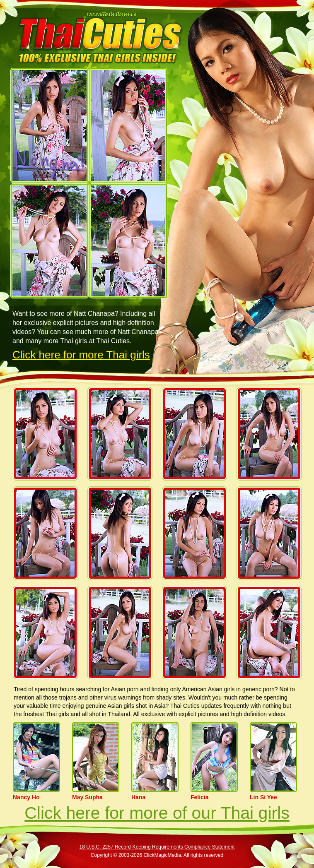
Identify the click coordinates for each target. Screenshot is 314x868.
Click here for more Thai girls (81, 355)
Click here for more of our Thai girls (157, 813)
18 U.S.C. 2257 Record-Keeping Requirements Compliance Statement (157, 847)
